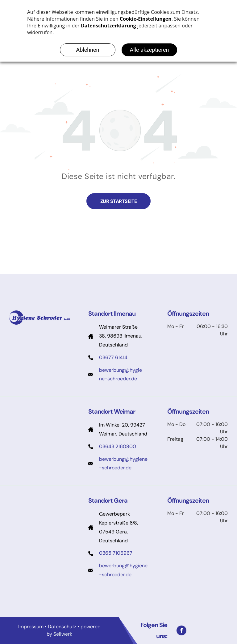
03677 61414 (113, 357)
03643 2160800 (118, 446)
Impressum (31, 627)
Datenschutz (62, 627)
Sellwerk (63, 634)
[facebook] (181, 630)
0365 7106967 (116, 553)
